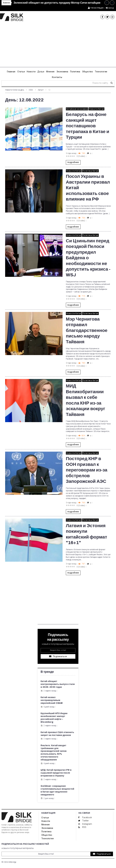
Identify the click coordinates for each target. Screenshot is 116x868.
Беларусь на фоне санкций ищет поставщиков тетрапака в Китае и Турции (88, 126)
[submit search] (112, 83)
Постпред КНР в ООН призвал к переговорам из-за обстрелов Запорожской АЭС (87, 470)
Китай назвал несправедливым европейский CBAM (52, 700)
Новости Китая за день (15, 90)
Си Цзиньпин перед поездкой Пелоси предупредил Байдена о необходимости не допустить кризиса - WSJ (88, 258)
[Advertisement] (58, 46)
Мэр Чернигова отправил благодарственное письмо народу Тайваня (87, 330)
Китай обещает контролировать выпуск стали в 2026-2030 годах (58, 684)
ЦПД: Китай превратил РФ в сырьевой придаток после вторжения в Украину (56, 773)
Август (41, 90)
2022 (31, 90)
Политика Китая (90, 171)
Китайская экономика (77, 109)
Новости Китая (96, 109)
